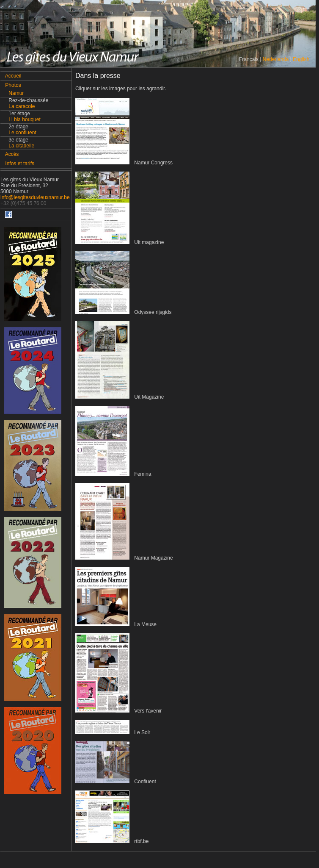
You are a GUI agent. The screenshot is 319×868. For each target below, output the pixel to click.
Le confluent (22, 133)
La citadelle (21, 146)
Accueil (13, 76)
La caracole (22, 106)
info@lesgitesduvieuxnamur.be (35, 197)
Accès (12, 154)
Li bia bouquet (24, 119)
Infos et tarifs (20, 164)
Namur (16, 93)
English (301, 59)
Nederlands (276, 59)
